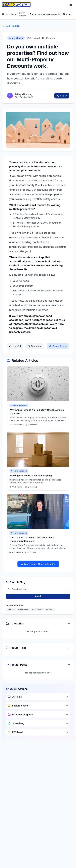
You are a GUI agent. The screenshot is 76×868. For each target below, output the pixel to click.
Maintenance (37, 609)
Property (50, 609)
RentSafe (11, 609)
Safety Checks (23, 14)
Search (38, 596)
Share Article (58, 346)
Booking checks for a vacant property (31, 476)
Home (5, 14)
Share (62, 96)
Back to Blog (11, 26)
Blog (14, 14)
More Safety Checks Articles (38, 564)
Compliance (23, 609)
